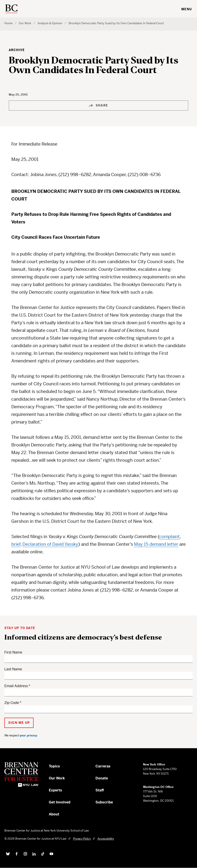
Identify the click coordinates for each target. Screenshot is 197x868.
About (54, 814)
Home (8, 23)
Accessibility (106, 839)
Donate (102, 778)
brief (16, 544)
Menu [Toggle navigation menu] (187, 9)
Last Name (13, 669)
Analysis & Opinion (50, 23)
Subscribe (104, 802)
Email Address (16, 686)
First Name (13, 652)
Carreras (103, 766)
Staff (100, 790)
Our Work (25, 23)
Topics (54, 766)
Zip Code (12, 703)
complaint (170, 537)
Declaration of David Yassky (50, 544)
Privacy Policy (82, 839)
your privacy (28, 735)
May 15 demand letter (156, 544)
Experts (55, 790)
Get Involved (60, 802)
